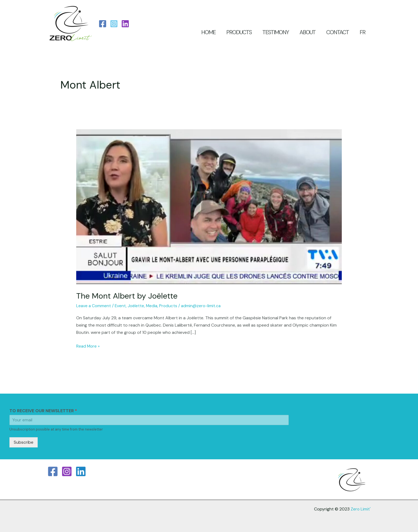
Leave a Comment (94, 306)
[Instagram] (114, 24)
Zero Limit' (360, 509)
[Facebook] (103, 24)
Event (121, 306)
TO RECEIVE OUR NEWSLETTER (43, 411)
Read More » (88, 346)
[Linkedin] (81, 471)
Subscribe (24, 442)
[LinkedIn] (125, 24)
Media (154, 306)
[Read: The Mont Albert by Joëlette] (209, 206)
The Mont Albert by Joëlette (128, 296)
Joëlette (137, 306)
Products (170, 306)
